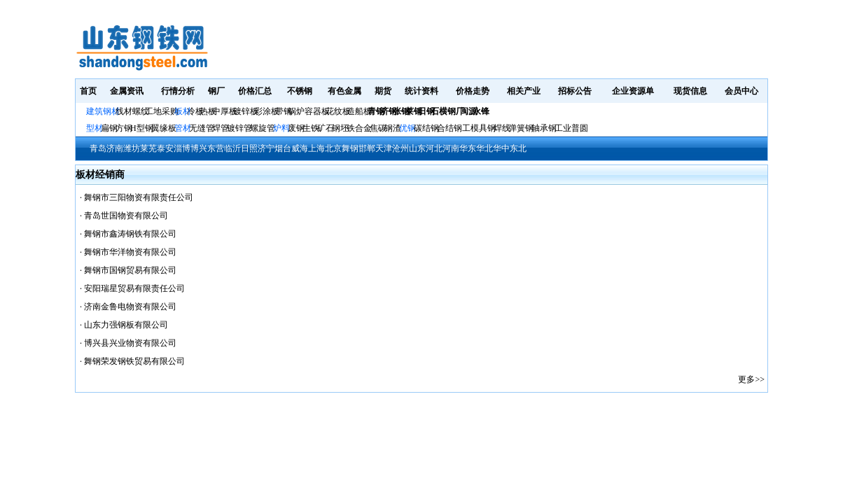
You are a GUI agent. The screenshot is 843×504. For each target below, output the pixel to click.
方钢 (124, 128)
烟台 (283, 148)
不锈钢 (300, 91)
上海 (316, 148)
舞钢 (350, 148)
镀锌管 (239, 128)
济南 (115, 148)
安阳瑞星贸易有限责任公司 (134, 288)
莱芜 (148, 148)
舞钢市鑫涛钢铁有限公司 (130, 234)
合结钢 (450, 128)
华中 (501, 148)
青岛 (98, 148)
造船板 (359, 111)
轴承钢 (544, 128)
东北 (518, 148)
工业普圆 (571, 128)
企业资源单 (633, 91)
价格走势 (473, 91)
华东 (468, 148)
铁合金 (359, 128)
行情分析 (178, 91)
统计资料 (421, 91)
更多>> (751, 379)
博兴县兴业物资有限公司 (130, 343)
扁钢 (109, 128)
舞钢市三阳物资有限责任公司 (139, 197)
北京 (333, 148)
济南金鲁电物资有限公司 (130, 307)
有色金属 (344, 91)
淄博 (182, 148)
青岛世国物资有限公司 (126, 216)
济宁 (266, 148)
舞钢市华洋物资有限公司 (130, 252)
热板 (208, 111)
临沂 (232, 148)
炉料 (281, 128)
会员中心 (741, 91)
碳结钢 (426, 128)
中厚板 (225, 111)
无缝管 (202, 128)
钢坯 (340, 128)
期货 (383, 91)
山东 (417, 148)
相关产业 (524, 91)
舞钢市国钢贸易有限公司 (130, 270)
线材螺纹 (132, 111)
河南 (451, 148)
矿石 (326, 128)
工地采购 (162, 111)
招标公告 (575, 91)
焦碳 (378, 128)
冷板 (195, 111)
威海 (300, 148)
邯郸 (367, 148)
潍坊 (132, 148)
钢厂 (216, 91)
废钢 (296, 128)
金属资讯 (127, 91)
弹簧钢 (521, 128)
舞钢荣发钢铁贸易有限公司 (134, 361)
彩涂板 (267, 111)
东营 (216, 148)
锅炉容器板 (309, 111)
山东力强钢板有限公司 (126, 325)
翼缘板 (164, 128)
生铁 (311, 128)
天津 (384, 148)
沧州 (400, 148)
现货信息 (690, 91)
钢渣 (393, 128)
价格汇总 (255, 91)
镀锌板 (246, 111)
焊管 (221, 128)
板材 (183, 111)
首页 (88, 91)
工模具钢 (478, 128)
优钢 (407, 128)
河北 (434, 148)
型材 (95, 128)
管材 (183, 128)
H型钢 (142, 128)
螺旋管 (263, 128)
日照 (249, 148)
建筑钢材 (103, 111)
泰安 (165, 148)
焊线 (502, 128)
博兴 (199, 148)
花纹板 (338, 111)
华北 (485, 148)
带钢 (284, 111)
